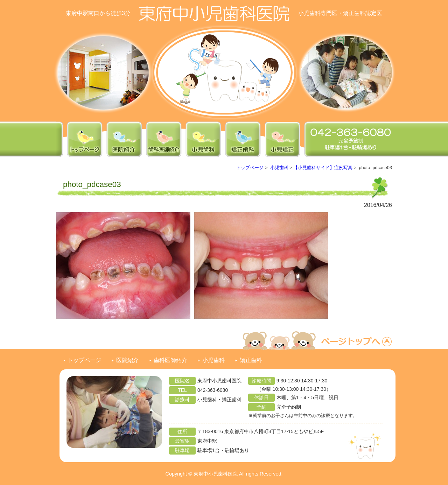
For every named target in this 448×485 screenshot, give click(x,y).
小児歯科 (279, 168)
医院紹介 (127, 360)
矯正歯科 (251, 360)
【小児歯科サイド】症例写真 (323, 168)
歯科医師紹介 (170, 360)
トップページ (250, 168)
